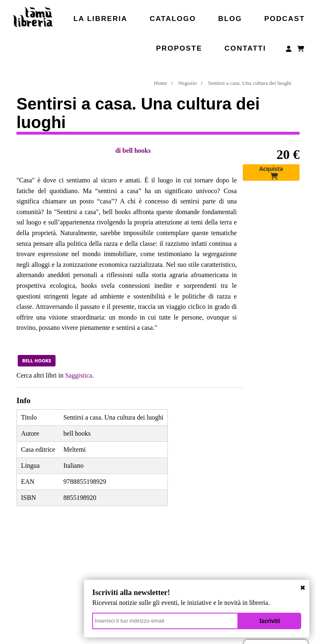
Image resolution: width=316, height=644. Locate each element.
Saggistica (79, 375)
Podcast (285, 19)
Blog (230, 19)
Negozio (187, 83)
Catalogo (173, 19)
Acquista (271, 173)
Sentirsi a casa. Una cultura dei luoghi (250, 83)
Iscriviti (271, 620)
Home (161, 83)
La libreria (101, 19)
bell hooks (137, 150)
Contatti (245, 48)
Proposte (179, 48)
